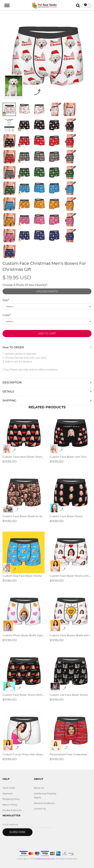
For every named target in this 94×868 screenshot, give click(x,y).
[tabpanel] (47, 57)
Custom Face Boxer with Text (68, 457)
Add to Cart (47, 333)
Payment (8, 793)
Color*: (7, 315)
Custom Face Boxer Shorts (66, 516)
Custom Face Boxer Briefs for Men (24, 516)
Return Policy (10, 805)
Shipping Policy (11, 799)
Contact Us (40, 809)
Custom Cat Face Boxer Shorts (69, 695)
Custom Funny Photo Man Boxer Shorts (24, 754)
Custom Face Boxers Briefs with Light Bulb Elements (71, 635)
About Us (39, 788)
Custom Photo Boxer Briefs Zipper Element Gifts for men (24, 635)
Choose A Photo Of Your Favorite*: (25, 285)
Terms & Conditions (44, 803)
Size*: (6, 300)
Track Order (9, 788)
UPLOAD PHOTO (47, 291)
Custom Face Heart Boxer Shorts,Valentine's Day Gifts (24, 457)
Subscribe (18, 832)
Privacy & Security (12, 810)
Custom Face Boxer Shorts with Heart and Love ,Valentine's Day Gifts (71, 576)
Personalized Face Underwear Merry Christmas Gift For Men (71, 754)
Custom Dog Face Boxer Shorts (22, 576)
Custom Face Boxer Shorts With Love (24, 695)
